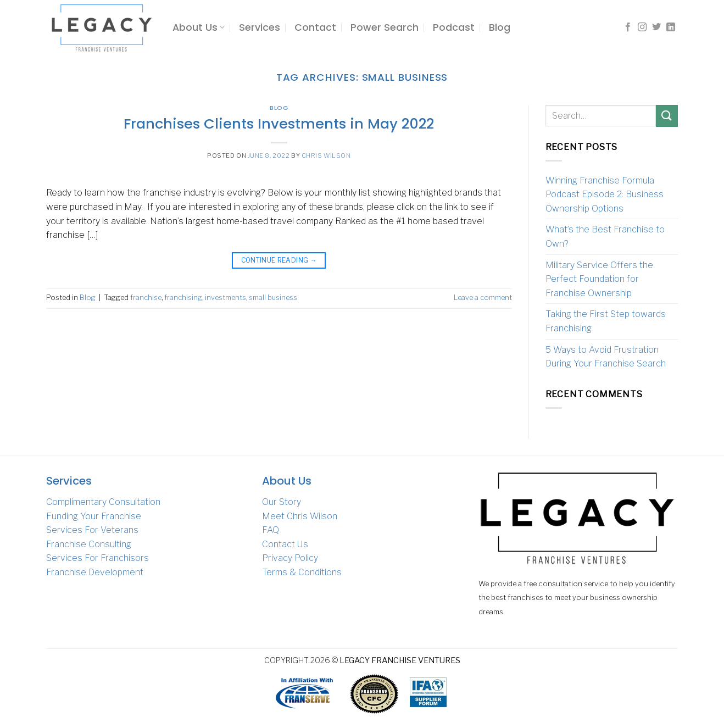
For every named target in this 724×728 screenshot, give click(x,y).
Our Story (282, 502)
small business (273, 298)
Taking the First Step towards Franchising (606, 321)
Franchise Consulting (89, 544)
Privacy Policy (290, 558)
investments (225, 298)
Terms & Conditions (302, 572)
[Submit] (667, 116)
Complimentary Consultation (103, 502)
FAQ (271, 530)
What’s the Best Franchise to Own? (605, 237)
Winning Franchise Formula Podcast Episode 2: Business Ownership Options (605, 194)
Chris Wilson (326, 155)
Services (260, 27)
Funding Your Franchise (94, 516)
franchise (146, 298)
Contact (315, 27)
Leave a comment (483, 298)
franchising (183, 298)
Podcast (454, 27)
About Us (199, 27)
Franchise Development (95, 572)
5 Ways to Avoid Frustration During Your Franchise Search (606, 357)
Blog (500, 27)
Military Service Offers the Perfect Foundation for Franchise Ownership (599, 279)
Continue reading (279, 260)
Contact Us (285, 544)
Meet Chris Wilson (300, 516)
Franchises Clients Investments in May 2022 (279, 124)
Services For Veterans (92, 530)
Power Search (385, 27)
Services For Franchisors (98, 558)
